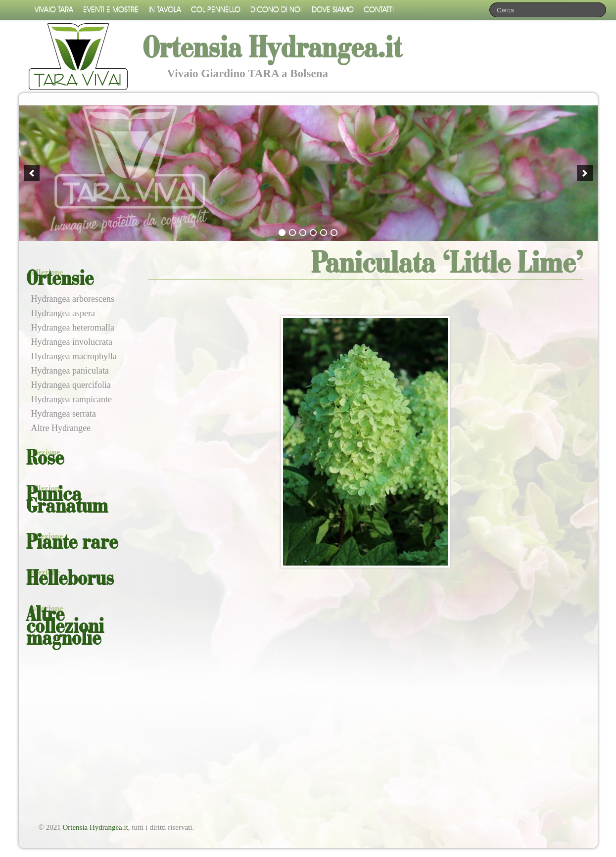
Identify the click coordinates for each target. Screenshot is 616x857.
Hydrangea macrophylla (74, 356)
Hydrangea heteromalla (73, 328)
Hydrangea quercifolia (71, 385)
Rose (45, 459)
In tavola (165, 10)
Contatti (379, 10)
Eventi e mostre (111, 10)
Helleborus (70, 579)
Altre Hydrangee (61, 428)
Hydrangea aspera (63, 313)
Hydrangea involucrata (72, 342)
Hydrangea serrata (64, 414)
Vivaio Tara (54, 10)
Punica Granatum (67, 501)
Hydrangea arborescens (73, 299)
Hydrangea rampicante (71, 399)
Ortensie (60, 280)
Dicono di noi (276, 10)
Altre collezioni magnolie (65, 627)
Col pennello (216, 10)
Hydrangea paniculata (70, 371)
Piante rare (72, 543)
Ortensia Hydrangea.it (95, 827)
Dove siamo (333, 10)
